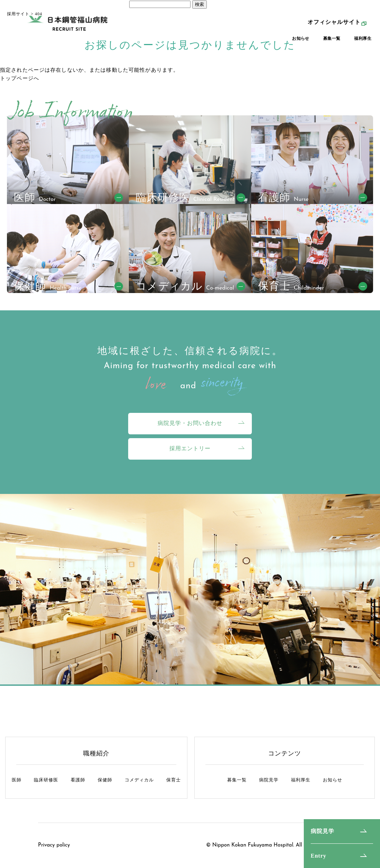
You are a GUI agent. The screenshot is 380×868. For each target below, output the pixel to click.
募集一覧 (332, 42)
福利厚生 (363, 42)
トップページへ (20, 78)
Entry (319, 856)
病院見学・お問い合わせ (190, 423)
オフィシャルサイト (334, 25)
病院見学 (322, 831)
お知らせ (301, 42)
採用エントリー (190, 448)
